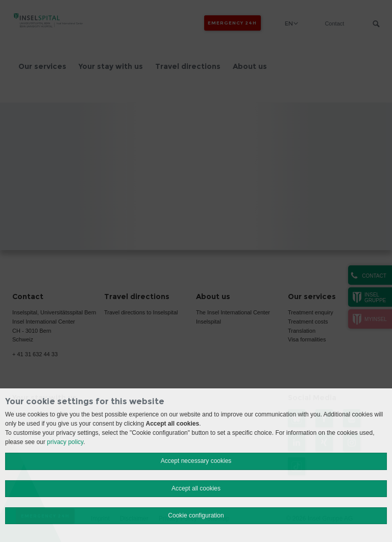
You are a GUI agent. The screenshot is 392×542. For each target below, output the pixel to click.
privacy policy (65, 442)
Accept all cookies (196, 488)
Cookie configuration (196, 515)
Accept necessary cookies (196, 461)
